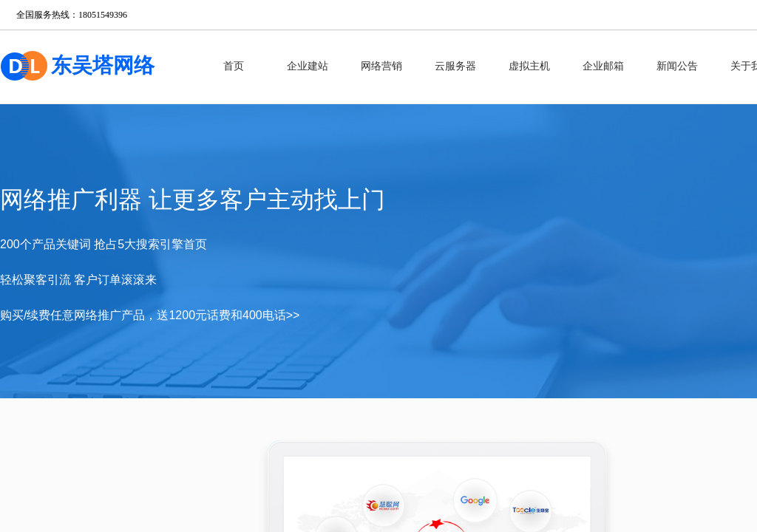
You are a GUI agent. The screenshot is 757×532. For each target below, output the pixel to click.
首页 (234, 66)
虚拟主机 (529, 66)
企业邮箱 (603, 66)
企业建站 (308, 66)
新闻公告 (677, 66)
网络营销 (381, 66)
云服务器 (455, 66)
